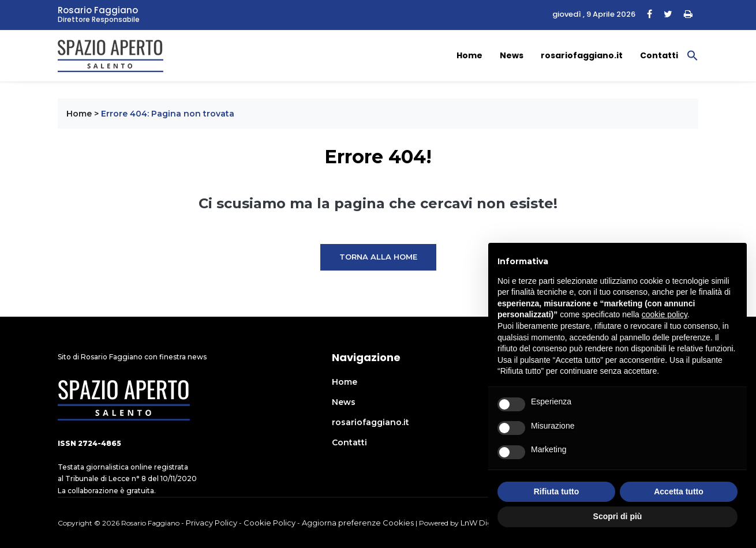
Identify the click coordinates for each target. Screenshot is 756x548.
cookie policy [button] (665, 314)
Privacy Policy (212, 523)
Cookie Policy (270, 523)
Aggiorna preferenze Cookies (358, 523)
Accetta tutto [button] (679, 491)
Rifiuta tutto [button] (557, 491)
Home (469, 55)
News (512, 55)
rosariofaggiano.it (582, 55)
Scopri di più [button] (618, 516)
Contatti (659, 55)
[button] (693, 55)
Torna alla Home (378, 257)
